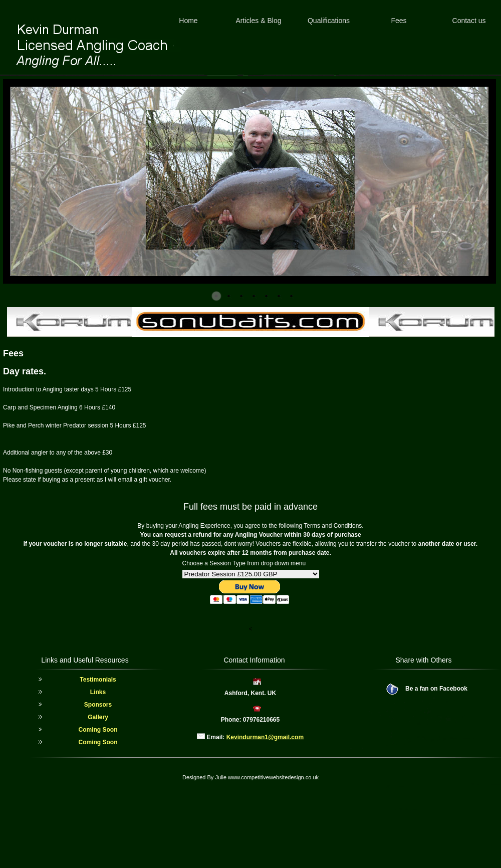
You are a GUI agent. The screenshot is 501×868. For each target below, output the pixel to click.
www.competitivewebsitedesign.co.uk (273, 777)
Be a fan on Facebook (436, 689)
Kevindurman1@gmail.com (265, 737)
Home (188, 21)
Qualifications (329, 21)
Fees (399, 21)
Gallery (98, 717)
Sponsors (98, 705)
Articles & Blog (258, 21)
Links (98, 692)
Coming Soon (98, 730)
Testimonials (98, 680)
